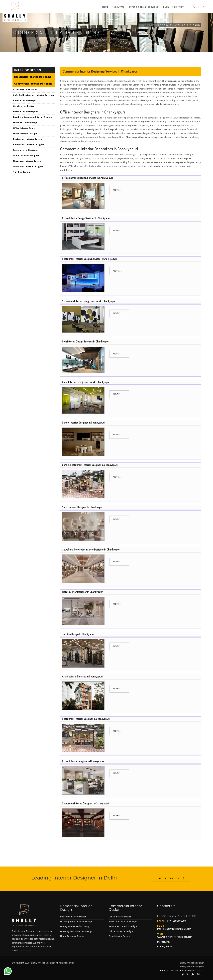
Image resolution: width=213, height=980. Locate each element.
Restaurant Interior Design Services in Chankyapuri (89, 259)
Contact (179, 7)
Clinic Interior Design (24, 101)
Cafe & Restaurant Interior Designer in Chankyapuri (90, 465)
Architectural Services (25, 90)
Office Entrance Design (25, 123)
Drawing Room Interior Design (76, 931)
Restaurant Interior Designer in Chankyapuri (86, 719)
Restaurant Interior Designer (29, 145)
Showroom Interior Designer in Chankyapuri (85, 803)
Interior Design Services (144, 7)
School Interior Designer (26, 156)
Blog (166, 7)
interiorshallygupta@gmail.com (174, 929)
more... (118, 190)
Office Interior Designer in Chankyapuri (83, 761)
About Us (119, 7)
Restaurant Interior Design (28, 139)
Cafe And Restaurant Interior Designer (34, 95)
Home (105, 7)
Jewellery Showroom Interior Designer (33, 117)
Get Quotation (169, 889)
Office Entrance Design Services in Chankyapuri (87, 178)
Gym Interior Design (24, 106)
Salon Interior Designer (26, 150)
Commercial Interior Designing (33, 84)
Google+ (199, 971)
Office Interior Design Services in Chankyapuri (87, 218)
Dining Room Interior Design (75, 926)
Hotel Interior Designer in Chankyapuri (83, 592)
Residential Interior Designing (33, 77)
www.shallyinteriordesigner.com (175, 937)
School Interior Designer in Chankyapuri (83, 423)
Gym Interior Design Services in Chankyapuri (86, 341)
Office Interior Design (25, 128)
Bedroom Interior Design (73, 917)
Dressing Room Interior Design (76, 921)
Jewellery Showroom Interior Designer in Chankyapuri (91, 549)
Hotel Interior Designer (26, 112)
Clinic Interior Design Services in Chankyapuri (86, 382)
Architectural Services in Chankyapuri (82, 676)
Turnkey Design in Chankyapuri (79, 634)
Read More (26, 951)
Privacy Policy (165, 947)
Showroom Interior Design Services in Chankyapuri (89, 301)
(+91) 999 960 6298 (176, 921)
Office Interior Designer (26, 134)
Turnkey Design (21, 172)
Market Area (164, 942)
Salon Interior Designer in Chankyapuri (83, 507)
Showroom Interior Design (27, 161)
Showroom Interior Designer (28, 167)
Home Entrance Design (72, 936)
